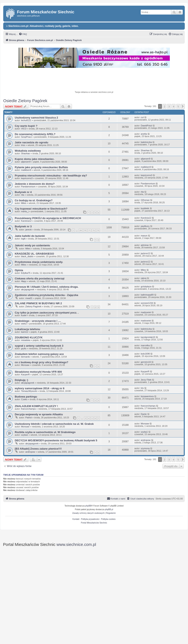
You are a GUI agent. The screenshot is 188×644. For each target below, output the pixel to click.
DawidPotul (146, 126)
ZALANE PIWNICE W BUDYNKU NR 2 (38, 303)
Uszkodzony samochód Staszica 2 (36, 118)
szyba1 (25, 435)
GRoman (145, 200)
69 (81, 230)
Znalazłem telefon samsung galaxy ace (39, 354)
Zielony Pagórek (33, 306)
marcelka (145, 345)
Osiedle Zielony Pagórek (25, 101)
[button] (183, 106)
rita (23, 195)
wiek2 (24, 324)
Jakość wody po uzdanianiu (32, 245)
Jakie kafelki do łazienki (30, 236)
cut (142, 117)
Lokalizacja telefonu (27, 329)
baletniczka (146, 142)
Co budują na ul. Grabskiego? (34, 200)
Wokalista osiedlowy (28, 151)
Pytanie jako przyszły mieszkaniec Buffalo (41, 167)
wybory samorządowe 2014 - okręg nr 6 (40, 388)
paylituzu (145, 226)
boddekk (145, 208)
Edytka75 (26, 273)
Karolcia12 (26, 221)
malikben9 (26, 170)
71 (89, 230)
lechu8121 (26, 120)
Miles (24, 203)
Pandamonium (28, 187)
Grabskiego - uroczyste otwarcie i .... (38, 321)
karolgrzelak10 (148, 337)
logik (23, 239)
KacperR (25, 374)
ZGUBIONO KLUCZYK (29, 337)
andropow (146, 440)
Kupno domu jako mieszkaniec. (35, 159)
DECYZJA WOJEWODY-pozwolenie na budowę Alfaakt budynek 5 (56, 440)
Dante (144, 414)
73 (98, 230)
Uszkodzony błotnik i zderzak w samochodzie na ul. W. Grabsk (54, 424)
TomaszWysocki (29, 391)
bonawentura (147, 396)
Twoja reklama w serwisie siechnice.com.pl (94, 92)
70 (85, 230)
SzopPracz (26, 137)
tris (142, 388)
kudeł (24, 315)
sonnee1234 (147, 303)
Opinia (19, 270)
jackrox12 (145, 253)
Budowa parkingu (26, 397)
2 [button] (164, 106)
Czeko (24, 399)
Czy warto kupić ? (26, 126)
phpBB (88, 506)
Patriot (29, 417)
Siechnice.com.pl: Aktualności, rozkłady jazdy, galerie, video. (42, 26)
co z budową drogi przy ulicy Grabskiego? (42, 362)
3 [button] (169, 106)
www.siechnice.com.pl (76, 544)
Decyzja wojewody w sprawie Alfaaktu (39, 414)
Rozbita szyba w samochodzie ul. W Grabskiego (45, 432)
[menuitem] (23, 34)
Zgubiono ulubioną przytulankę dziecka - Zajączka (46, 295)
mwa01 (29, 298)
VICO (24, 129)
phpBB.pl (109, 509)
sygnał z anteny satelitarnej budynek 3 (39, 346)
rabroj (144, 278)
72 (94, 230)
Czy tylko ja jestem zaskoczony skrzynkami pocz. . (47, 313)
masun (144, 236)
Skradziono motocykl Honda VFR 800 (38, 372)
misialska (26, 340)
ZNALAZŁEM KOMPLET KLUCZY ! (36, 406)
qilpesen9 (26, 162)
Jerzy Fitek (146, 380)
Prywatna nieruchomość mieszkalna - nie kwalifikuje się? (51, 176)
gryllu (24, 348)
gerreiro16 (146, 362)
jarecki (29, 230)
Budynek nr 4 (23, 192)
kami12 (25, 332)
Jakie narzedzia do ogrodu (32, 142)
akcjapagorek (28, 289)
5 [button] (178, 106)
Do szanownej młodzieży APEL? (35, 134)
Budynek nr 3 (23, 226)
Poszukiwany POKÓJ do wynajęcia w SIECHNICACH (48, 218)
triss (23, 145)
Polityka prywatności (90, 519)
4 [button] (174, 106)
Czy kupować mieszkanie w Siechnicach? (41, 209)
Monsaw (25, 365)
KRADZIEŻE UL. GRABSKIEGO (34, 254)
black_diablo (27, 256)
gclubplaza (146, 286)
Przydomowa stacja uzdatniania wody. (39, 262)
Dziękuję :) (21, 380)
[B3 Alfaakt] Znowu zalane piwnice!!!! (38, 449)
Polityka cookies (108, 519)
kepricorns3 (27, 178)
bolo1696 (145, 354)
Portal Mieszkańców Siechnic (94, 523)
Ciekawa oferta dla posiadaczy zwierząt (40, 278)
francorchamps (28, 409)
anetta (144, 134)
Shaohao (25, 153)
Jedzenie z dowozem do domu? (35, 184)
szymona (145, 448)
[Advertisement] (94, 80)
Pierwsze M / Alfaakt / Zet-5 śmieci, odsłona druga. (47, 287)
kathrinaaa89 (147, 295)
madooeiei (146, 312)
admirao (145, 245)
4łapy (24, 281)
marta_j (25, 211)
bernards (25, 357)
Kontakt (76, 519)
